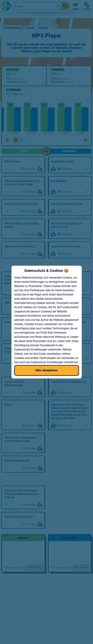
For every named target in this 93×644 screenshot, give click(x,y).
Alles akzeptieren (46, 370)
